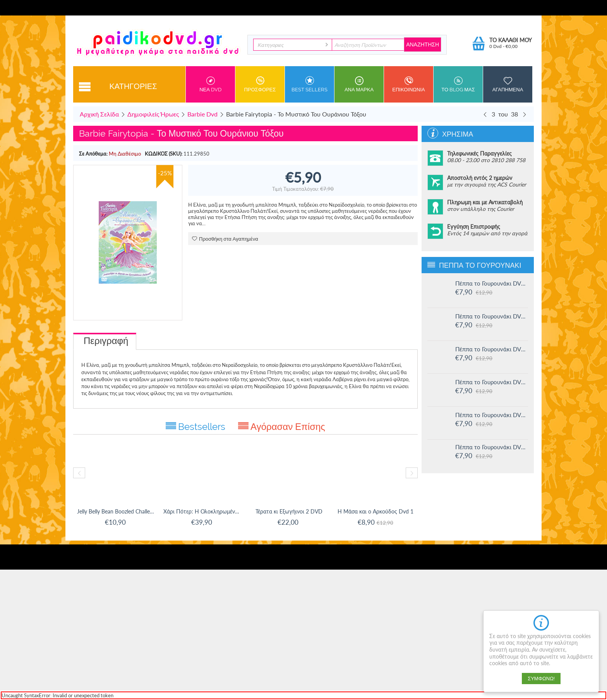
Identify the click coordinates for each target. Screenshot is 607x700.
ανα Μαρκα (359, 84)
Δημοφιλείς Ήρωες (153, 114)
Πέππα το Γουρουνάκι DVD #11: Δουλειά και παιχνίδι (492, 447)
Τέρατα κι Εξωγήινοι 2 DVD (289, 511)
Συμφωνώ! (541, 679)
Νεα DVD (210, 84)
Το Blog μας (458, 84)
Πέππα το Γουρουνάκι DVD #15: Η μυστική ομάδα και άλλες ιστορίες (492, 316)
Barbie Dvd (202, 114)
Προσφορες (260, 84)
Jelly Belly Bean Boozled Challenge (116, 511)
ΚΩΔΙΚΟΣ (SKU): (164, 154)
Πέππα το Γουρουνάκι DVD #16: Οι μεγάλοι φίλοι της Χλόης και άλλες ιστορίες (492, 283)
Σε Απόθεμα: (93, 154)
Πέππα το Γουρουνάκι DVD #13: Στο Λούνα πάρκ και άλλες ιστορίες (492, 382)
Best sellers (310, 84)
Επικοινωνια (409, 84)
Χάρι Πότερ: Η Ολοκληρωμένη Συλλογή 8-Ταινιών (203, 511)
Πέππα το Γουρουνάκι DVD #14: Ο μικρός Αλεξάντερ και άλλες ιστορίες (492, 349)
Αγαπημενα (508, 84)
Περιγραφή (106, 341)
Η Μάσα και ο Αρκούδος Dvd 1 (376, 511)
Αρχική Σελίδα (99, 114)
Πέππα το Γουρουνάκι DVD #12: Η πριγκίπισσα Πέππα (492, 415)
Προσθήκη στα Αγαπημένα (225, 239)
